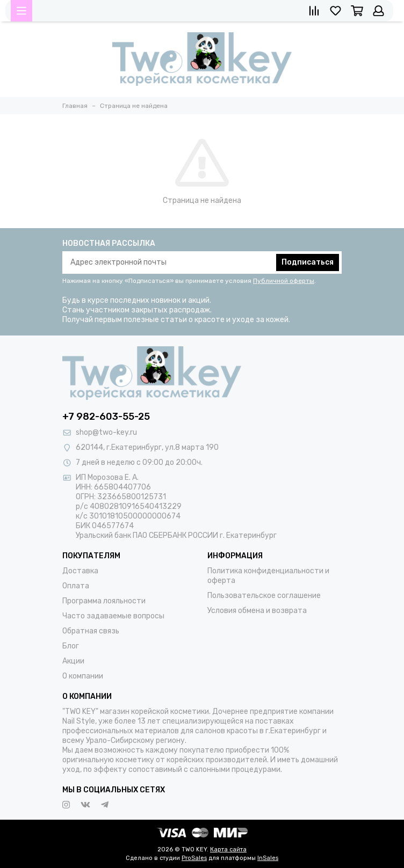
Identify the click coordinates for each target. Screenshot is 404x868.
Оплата (76, 586)
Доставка (80, 571)
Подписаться (308, 262)
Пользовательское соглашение (264, 596)
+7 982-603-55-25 (106, 417)
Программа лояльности (104, 601)
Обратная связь (91, 631)
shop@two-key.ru (106, 432)
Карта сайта (228, 849)
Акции (73, 661)
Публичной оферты (284, 281)
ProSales (194, 858)
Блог (71, 646)
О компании (83, 676)
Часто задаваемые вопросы (113, 616)
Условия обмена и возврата (257, 611)
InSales (268, 858)
